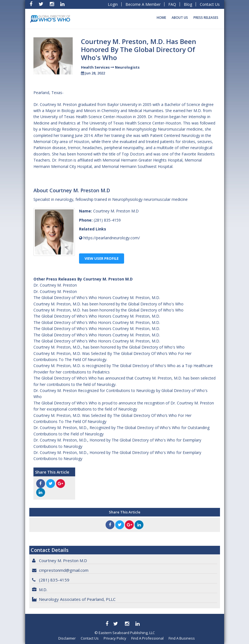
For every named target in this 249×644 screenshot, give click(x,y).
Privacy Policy (115, 638)
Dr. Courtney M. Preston (55, 285)
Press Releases (206, 18)
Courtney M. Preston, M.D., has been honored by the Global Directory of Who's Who (109, 347)
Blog (188, 4)
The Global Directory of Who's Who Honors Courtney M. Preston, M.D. (97, 298)
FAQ (172, 4)
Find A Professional (147, 638)
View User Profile (102, 258)
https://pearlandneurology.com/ (112, 238)
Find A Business (182, 638)
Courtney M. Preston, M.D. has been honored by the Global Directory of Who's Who (108, 304)
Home (161, 18)
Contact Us (210, 4)
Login (113, 4)
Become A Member (143, 4)
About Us (180, 18)
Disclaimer (67, 638)
